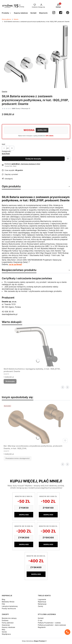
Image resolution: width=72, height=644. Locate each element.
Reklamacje (42, 604)
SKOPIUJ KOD (42, 130)
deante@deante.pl (10, 314)
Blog (3, 599)
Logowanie (42, 599)
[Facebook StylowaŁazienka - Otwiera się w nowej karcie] (61, 13)
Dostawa (5, 620)
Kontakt (41, 618)
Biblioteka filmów (8, 602)
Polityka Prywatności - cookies (49, 623)
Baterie (16, 19)
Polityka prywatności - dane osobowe (52, 625)
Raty (4, 630)
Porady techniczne (9, 608)
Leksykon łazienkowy (10, 606)
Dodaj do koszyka (33, 159)
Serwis (4, 632)
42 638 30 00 (8, 312)
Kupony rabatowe (8, 627)
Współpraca (6, 634)
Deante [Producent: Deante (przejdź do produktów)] (4, 91)
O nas (40, 620)
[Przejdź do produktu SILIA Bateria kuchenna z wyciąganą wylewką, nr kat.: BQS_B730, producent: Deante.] (36, 347)
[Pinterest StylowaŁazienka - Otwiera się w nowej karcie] (68, 13)
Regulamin (42, 627)
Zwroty (40, 606)
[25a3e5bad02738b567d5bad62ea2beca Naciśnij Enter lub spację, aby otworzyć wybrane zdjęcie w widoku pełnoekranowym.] (36, 56)
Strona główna (6, 19)
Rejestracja (42, 602)
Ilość (4, 144)
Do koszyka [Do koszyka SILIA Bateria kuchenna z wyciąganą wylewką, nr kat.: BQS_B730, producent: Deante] (10, 381)
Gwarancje (6, 625)
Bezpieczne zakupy (9, 618)
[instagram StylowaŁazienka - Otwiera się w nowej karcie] (54, 13)
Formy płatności (8, 623)
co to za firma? (16, 264)
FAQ (3, 604)
